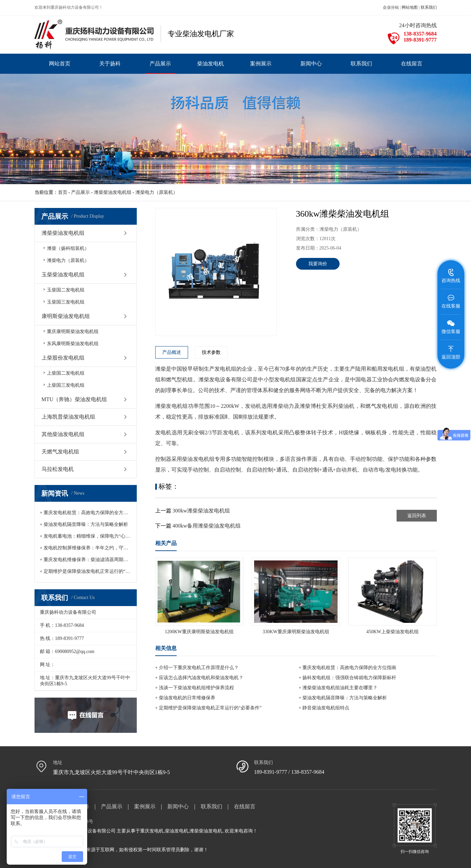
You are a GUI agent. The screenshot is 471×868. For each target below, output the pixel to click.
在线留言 (245, 806)
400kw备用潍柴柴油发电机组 (207, 526)
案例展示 (145, 806)
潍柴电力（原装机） (157, 192)
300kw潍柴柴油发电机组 (201, 511)
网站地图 (410, 7)
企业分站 (391, 7)
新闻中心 (178, 806)
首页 (63, 192)
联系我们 (429, 7)
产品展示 (80, 192)
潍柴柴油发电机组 (113, 192)
